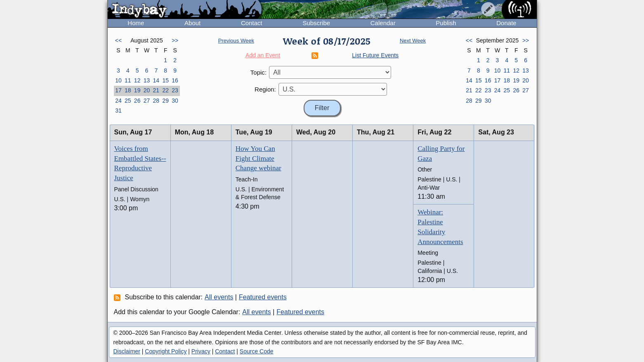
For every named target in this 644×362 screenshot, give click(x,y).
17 (118, 90)
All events (219, 297)
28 (156, 101)
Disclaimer (127, 351)
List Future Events (375, 55)
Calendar (383, 23)
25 (128, 101)
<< (118, 40)
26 (137, 101)
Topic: (258, 72)
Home (136, 23)
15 (165, 80)
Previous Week (236, 41)
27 (147, 101)
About (192, 23)
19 (137, 90)
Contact (252, 23)
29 (165, 101)
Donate (506, 23)
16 (175, 80)
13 (147, 80)
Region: (265, 89)
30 (175, 101)
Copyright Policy (166, 351)
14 (156, 80)
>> (175, 40)
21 (156, 90)
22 (165, 90)
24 (118, 101)
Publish (446, 23)
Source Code (257, 351)
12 (137, 80)
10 (118, 80)
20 (147, 90)
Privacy (201, 351)
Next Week (413, 41)
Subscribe (316, 23)
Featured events (263, 297)
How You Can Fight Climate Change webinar (258, 159)
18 (128, 90)
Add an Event (263, 55)
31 (118, 110)
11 (128, 80)
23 (175, 90)
